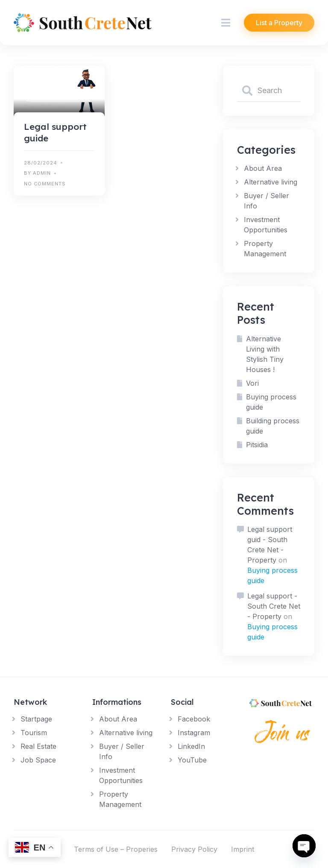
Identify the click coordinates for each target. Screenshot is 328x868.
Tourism (34, 733)
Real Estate (38, 746)
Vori (252, 383)
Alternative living (271, 182)
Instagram (194, 733)
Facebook (194, 719)
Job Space (38, 760)
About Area (263, 168)
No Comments (45, 184)
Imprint (243, 849)
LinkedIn (191, 746)
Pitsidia (257, 445)
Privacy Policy (194, 849)
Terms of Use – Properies (116, 849)
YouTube (192, 760)
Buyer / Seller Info (58, 96)
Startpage (36, 719)
